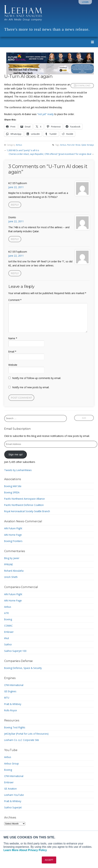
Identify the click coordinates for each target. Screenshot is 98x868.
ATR (6, 613)
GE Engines (10, 691)
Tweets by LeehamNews (18, 470)
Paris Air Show (74, 145)
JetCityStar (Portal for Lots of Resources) (26, 734)
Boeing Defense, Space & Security (23, 668)
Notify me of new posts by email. (31, 387)
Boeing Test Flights (15, 727)
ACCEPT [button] (49, 860)
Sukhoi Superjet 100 (15, 651)
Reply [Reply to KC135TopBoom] (15, 205)
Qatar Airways (88, 145)
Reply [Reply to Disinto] (15, 239)
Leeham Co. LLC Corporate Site (22, 740)
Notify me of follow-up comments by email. (37, 378)
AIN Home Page (13, 535)
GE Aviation (10, 789)
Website (13, 365)
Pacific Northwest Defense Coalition (24, 505)
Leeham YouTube (14, 795)
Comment (15, 300)
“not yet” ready (45, 114)
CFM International (14, 685)
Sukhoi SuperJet (13, 807)
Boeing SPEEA (12, 492)
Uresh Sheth (11, 577)
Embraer (9, 632)
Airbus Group (11, 763)
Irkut (7, 638)
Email (12, 352)
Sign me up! (15, 454)
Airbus (19, 145)
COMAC (8, 626)
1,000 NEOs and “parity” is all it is (23, 150)
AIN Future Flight (13, 528)
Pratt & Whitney (13, 704)
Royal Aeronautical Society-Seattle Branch (27, 511)
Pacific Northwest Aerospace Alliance (24, 499)
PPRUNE (9, 564)
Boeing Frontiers (13, 541)
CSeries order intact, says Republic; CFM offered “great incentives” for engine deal (50, 154)
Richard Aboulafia (14, 571)
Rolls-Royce (11, 710)
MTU (7, 698)
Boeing (8, 619)
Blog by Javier (12, 558)
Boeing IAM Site (13, 486)
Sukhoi (8, 644)
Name (13, 338)
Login (85, 2)
